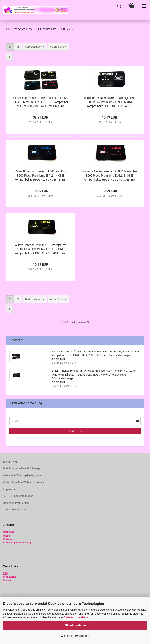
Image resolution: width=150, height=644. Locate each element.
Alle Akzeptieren (75, 625)
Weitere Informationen (75, 636)
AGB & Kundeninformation (18, 496)
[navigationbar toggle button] (144, 6)
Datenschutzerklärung (77, 617)
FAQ (5, 573)
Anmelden (75, 431)
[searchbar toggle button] (119, 6)
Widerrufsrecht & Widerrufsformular (24, 482)
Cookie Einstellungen (15, 509)
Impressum (10, 489)
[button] (10, 47)
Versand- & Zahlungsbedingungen (23, 475)
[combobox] (35, 47)
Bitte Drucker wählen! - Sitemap (21, 468)
